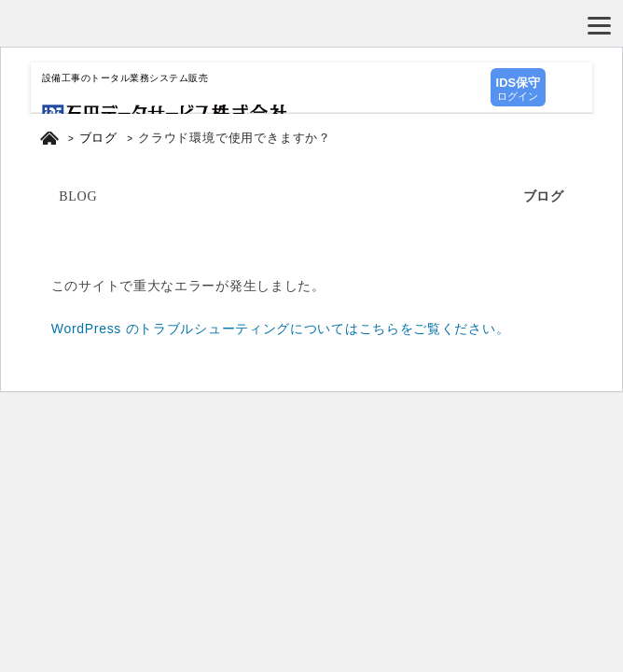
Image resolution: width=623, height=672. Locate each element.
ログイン (518, 88)
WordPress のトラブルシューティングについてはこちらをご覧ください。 (280, 329)
